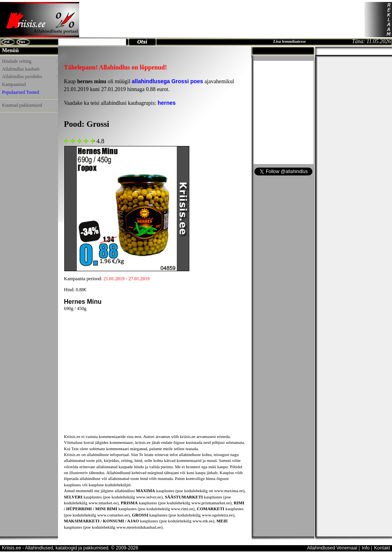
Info (366, 548)
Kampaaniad (14, 84)
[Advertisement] (222, 20)
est (7, 42)
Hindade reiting (29, 61)
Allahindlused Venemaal (332, 548)
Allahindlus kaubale (29, 69)
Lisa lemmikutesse (289, 41)
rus (22, 42)
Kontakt (382, 548)
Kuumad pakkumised (22, 105)
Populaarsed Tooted (21, 92)
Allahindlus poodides (29, 77)
